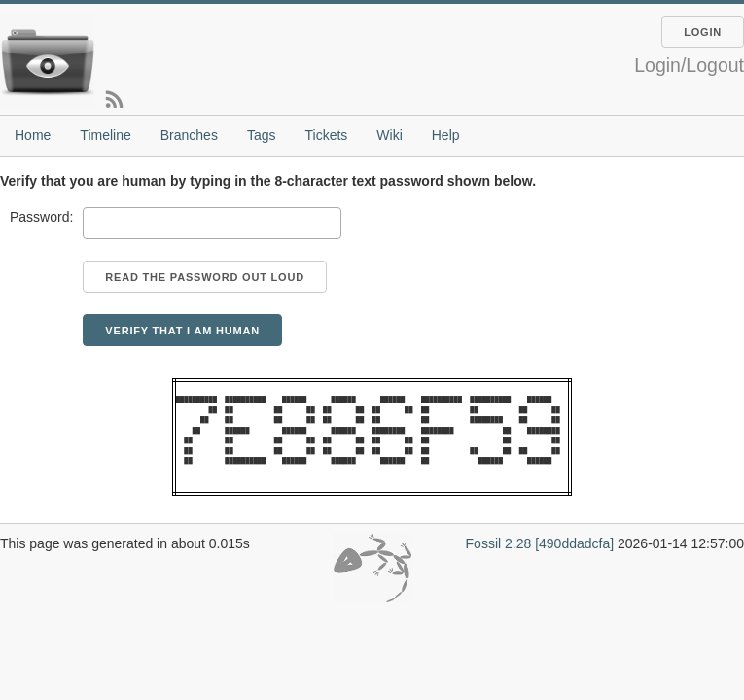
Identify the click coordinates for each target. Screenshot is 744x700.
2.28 (518, 543)
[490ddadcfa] (574, 543)
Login (703, 32)
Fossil (484, 543)
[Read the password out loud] (205, 277)
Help (446, 135)
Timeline (105, 135)
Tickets (326, 135)
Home (33, 135)
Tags (262, 135)
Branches (189, 135)
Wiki (389, 135)
